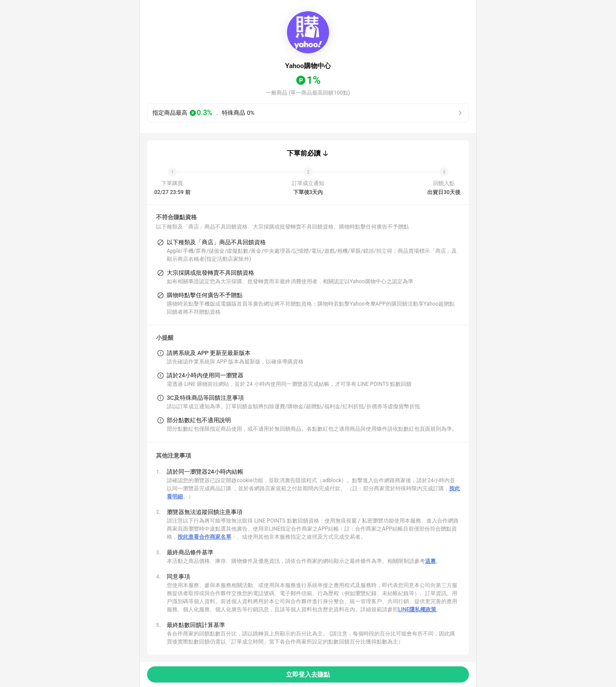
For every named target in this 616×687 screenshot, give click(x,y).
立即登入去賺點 (308, 674)
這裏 (430, 561)
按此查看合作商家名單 (204, 537)
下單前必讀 (304, 153)
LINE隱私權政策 (417, 609)
